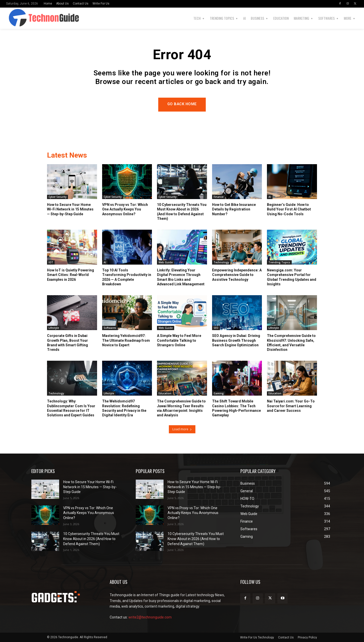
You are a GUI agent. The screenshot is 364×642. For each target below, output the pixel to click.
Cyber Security (58, 197)
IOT (51, 263)
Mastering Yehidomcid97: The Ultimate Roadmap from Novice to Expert (126, 340)
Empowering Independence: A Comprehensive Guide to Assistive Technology (237, 275)
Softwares (110, 328)
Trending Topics (279, 263)
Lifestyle (54, 328)
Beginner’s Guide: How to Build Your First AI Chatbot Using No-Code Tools (289, 209)
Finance (219, 197)
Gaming (219, 394)
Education (165, 394)
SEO (216, 328)
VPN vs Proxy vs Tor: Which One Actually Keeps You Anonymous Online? (125, 209)
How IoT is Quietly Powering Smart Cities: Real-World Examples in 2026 (71, 275)
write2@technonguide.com (150, 617)
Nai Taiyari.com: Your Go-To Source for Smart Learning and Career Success (291, 406)
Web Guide (166, 263)
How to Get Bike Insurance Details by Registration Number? (234, 209)
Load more (182, 429)
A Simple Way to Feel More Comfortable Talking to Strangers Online (179, 340)
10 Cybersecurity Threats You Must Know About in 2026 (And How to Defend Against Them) (91, 539)
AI (270, 197)
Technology (221, 263)
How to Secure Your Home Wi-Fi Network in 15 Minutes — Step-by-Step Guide (70, 209)
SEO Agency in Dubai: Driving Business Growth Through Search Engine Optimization (236, 340)
